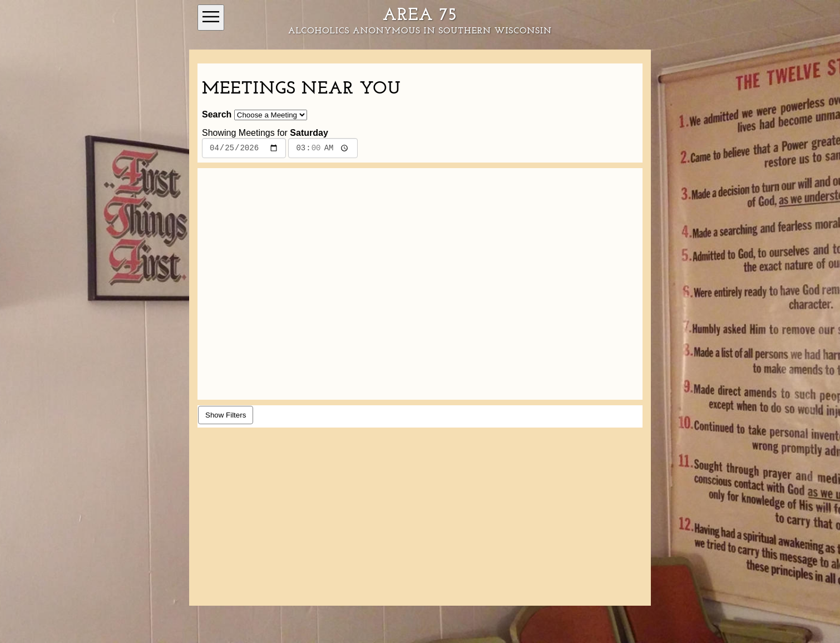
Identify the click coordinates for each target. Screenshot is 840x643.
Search (217, 114)
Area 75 (420, 16)
